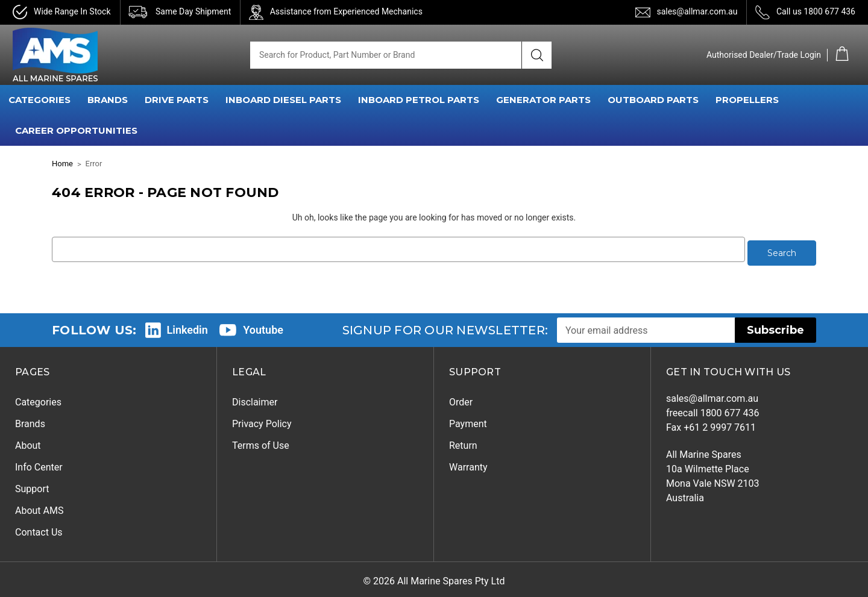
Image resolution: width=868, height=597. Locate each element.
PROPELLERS (747, 100)
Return (463, 442)
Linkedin (187, 326)
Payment (468, 420)
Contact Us (39, 529)
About (28, 442)
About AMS (39, 507)
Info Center (39, 464)
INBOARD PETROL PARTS (419, 100)
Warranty (468, 464)
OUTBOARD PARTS (653, 100)
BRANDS (108, 100)
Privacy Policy (262, 420)
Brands (30, 420)
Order (461, 399)
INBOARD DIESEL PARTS (283, 100)
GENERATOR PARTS (543, 100)
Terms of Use (261, 442)
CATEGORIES (39, 100)
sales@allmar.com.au (697, 11)
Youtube (263, 326)
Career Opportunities (76, 130)
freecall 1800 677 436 (713, 409)
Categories (38, 399)
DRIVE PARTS (177, 100)
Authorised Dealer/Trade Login (764, 55)
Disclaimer (255, 399)
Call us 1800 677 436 (816, 11)
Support (32, 485)
